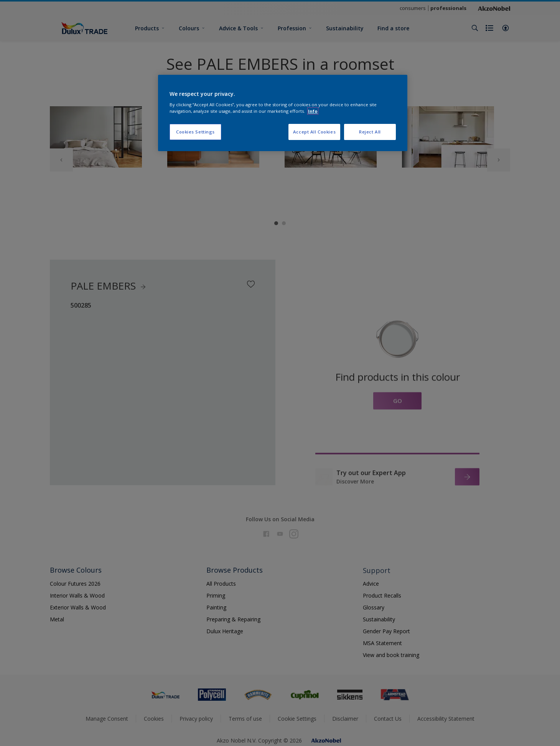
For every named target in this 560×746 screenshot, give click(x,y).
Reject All (370, 132)
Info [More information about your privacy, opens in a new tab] (313, 111)
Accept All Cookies (314, 132)
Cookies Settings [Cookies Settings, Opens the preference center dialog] (195, 132)
